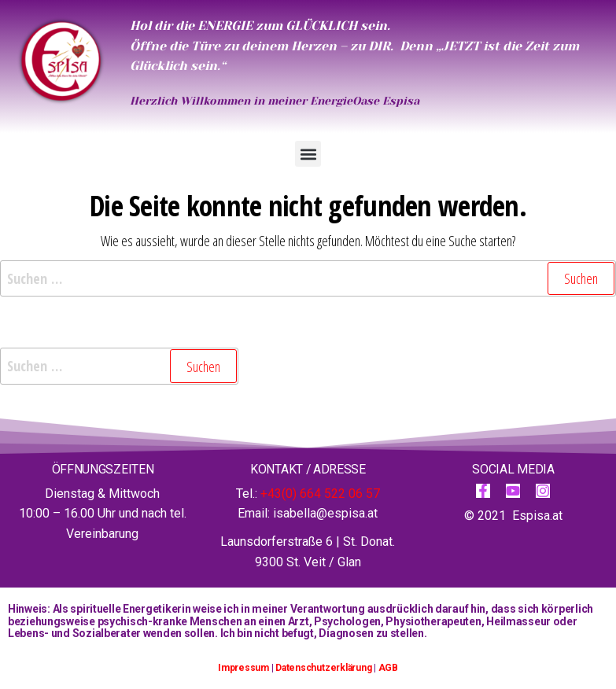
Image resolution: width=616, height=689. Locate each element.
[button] (308, 154)
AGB (388, 668)
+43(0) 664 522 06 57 (320, 494)
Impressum (243, 668)
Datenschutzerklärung (323, 668)
